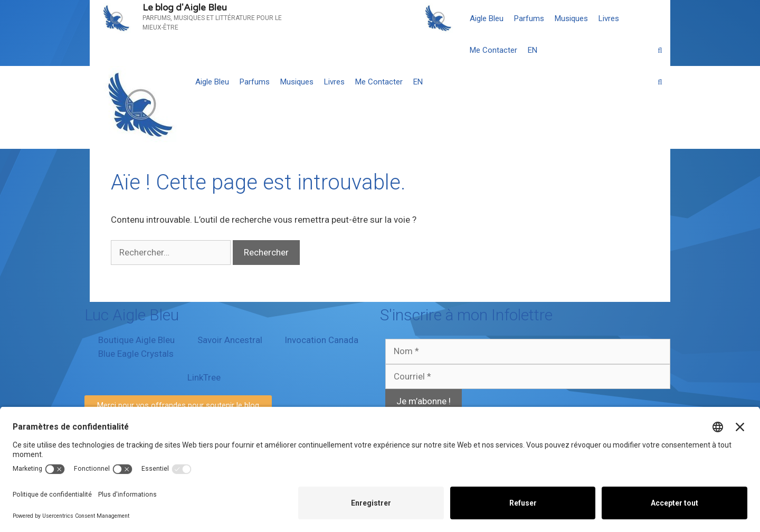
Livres (609, 18)
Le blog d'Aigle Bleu (185, 8)
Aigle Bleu (487, 18)
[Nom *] (528, 351)
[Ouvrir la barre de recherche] (660, 50)
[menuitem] (533, 50)
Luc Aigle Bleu (132, 315)
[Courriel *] (528, 377)
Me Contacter (493, 50)
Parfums (529, 18)
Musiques (571, 18)
